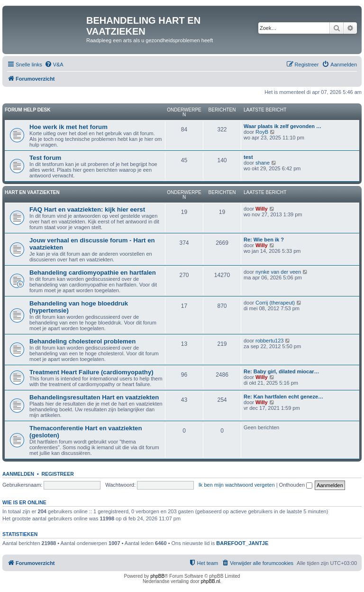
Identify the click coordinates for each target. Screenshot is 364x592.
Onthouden (296, 485)
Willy (262, 209)
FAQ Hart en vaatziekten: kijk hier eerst (87, 209)
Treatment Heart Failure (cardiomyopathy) (91, 372)
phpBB (157, 576)
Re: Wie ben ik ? (264, 240)
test (248, 157)
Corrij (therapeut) (275, 303)
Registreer (57, 474)
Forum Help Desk (28, 110)
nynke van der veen (278, 272)
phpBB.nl (211, 581)
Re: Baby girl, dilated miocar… (282, 371)
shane (263, 163)
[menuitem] (54, 65)
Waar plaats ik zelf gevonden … (282, 126)
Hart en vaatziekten (32, 192)
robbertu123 (269, 341)
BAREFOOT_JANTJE (242, 543)
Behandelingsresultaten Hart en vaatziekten (94, 397)
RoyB (262, 132)
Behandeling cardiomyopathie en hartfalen (93, 273)
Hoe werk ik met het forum (68, 127)
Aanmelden (18, 474)
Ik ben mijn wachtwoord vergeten (237, 485)
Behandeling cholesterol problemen (82, 341)
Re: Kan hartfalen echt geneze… (283, 397)
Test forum (45, 158)
